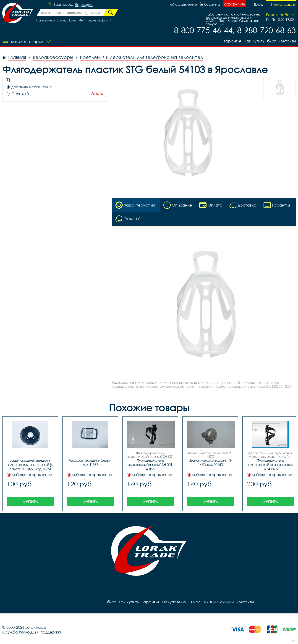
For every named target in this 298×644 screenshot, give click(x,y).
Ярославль (84, 5)
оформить (235, 4)
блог (271, 41)
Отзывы (97, 94)
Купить (30, 502)
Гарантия (233, 41)
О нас (195, 602)
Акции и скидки (219, 602)
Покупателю (174, 602)
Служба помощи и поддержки (32, 632)
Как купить (254, 41)
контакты (287, 41)
